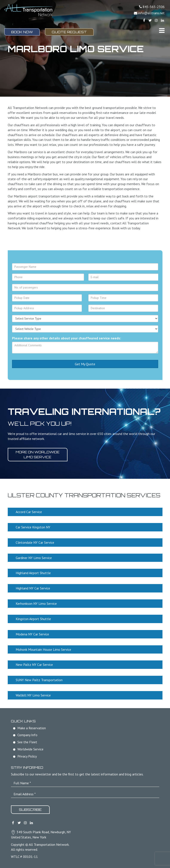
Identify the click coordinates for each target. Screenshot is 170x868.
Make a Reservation (32, 728)
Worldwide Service (30, 749)
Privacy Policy (27, 756)
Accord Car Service (29, 512)
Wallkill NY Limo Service (33, 695)
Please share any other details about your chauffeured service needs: (67, 338)
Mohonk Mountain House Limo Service (43, 649)
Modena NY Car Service (32, 634)
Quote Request (69, 32)
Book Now (22, 32)
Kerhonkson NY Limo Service (36, 603)
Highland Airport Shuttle (33, 573)
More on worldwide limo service (38, 454)
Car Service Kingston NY (33, 527)
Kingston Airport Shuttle (33, 619)
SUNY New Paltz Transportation (39, 680)
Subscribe (30, 810)
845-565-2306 (154, 7)
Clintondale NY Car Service (35, 542)
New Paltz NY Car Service (34, 665)
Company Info (27, 735)
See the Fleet (27, 742)
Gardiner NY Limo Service (34, 558)
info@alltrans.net (151, 13)
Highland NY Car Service (33, 588)
